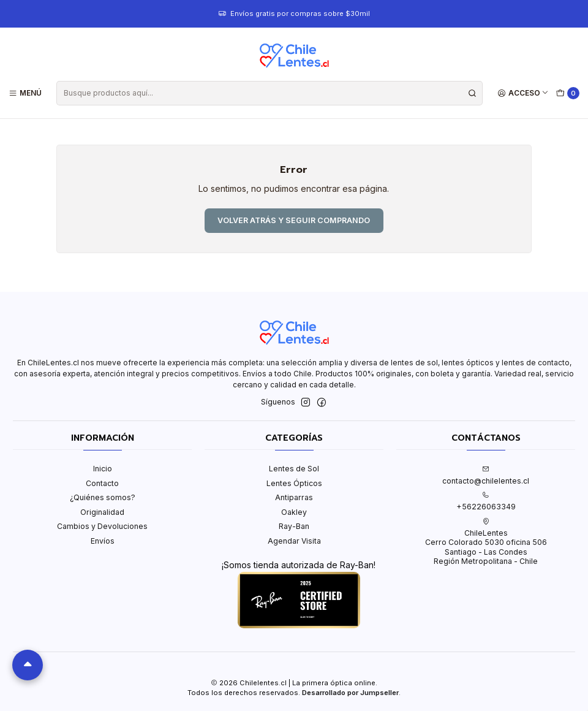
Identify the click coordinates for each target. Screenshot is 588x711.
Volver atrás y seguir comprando (294, 220)
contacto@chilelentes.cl (486, 475)
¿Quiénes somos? (103, 497)
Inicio (103, 469)
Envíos (103, 541)
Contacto (102, 483)
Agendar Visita (294, 541)
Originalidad (102, 512)
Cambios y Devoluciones (102, 526)
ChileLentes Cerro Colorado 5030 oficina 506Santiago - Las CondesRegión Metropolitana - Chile (486, 542)
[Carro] (568, 93)
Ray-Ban (294, 526)
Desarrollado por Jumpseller (350, 693)
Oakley (294, 512)
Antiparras (294, 497)
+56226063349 (486, 501)
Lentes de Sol (294, 469)
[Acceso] (523, 93)
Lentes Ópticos (294, 483)
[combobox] (269, 93)
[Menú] (25, 93)
